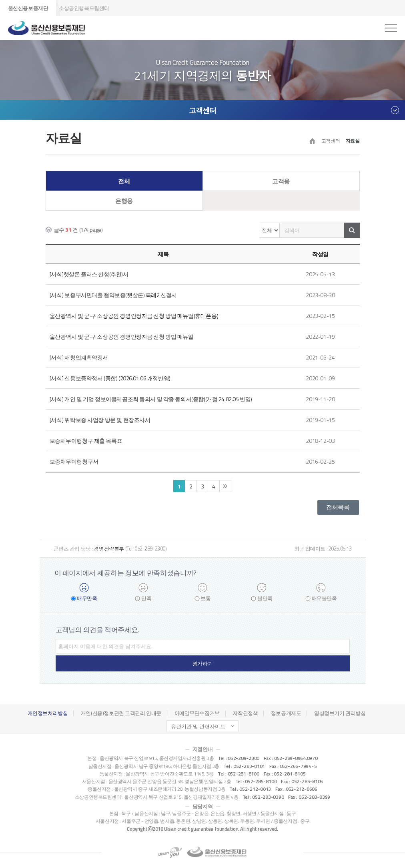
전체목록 (338, 507)
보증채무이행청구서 (74, 461)
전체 (124, 181)
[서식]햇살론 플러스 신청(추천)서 (89, 274)
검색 (352, 230)
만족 (146, 598)
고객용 (281, 181)
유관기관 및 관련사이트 (198, 726)
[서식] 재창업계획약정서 (79, 357)
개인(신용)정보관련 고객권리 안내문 (121, 713)
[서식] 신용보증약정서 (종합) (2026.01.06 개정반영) (110, 378)
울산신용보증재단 (28, 8)
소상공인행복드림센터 (84, 8)
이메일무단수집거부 (197, 713)
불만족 (265, 598)
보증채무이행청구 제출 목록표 (86, 441)
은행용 (124, 201)
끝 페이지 (225, 486)
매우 (87, 598)
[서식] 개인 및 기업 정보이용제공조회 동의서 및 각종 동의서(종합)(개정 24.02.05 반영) (151, 399)
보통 (206, 598)
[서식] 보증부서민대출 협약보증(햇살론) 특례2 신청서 (113, 295)
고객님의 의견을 (97, 630)
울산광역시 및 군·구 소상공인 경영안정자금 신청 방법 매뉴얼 (122, 337)
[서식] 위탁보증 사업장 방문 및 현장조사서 (100, 420)
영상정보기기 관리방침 (340, 713)
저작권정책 (245, 713)
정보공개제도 (286, 713)
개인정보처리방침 (48, 713)
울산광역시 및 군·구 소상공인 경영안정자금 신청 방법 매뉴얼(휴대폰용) (134, 316)
